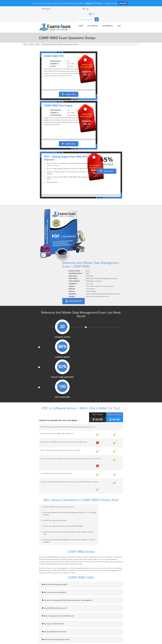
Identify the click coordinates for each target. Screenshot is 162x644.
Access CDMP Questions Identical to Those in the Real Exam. (51, 103)
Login (127, 9)
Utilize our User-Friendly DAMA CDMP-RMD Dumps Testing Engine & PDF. (55, 109)
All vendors (111, 17)
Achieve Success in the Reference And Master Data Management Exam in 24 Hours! (58, 99)
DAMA (31, 35)
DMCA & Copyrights (82, 641)
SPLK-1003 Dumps (91, 632)
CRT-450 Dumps (110, 628)
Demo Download (90, 173)
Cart (137, 17)
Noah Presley (80, 610)
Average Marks (66, 216)
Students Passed (36, 216)
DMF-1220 (27, 482)
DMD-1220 (27, 503)
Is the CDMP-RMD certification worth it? (36, 405)
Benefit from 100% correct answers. (37, 327)
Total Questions (126, 216)
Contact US (68, 641)
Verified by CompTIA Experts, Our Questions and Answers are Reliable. (54, 106)
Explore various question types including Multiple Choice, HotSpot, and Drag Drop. (51, 338)
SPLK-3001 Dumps (110, 632)
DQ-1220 (26, 511)
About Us (33, 641)
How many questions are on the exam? (36, 429)
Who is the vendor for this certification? (36, 390)
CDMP (37, 35)
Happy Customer (80, 614)
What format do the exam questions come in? (38, 437)
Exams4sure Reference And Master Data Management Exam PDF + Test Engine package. (113, 320)
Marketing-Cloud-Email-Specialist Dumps (130, 629)
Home (99, 17)
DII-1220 (26, 496)
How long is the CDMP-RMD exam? (35, 421)
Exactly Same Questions (96, 216)
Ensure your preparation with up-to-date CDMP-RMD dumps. (106, 327)
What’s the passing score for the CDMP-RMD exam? (40, 413)
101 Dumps (52, 628)
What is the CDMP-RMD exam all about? (36, 382)
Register (116, 9)
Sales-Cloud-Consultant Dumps (71, 629)
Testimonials (126, 17)
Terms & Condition (55, 641)
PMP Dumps (32, 628)
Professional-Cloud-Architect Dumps (91, 629)
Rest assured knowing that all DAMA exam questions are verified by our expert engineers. (112, 338)
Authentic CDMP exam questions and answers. (41, 319)
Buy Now (132, 483)
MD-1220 (26, 525)
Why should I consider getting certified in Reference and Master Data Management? (49, 397)
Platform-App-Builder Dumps (32, 633)
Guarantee (43, 641)
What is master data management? (35, 445)
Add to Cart (53, 79)
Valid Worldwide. (36, 113)
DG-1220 (26, 489)
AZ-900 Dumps (71, 632)
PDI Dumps (52, 632)
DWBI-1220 (27, 518)
